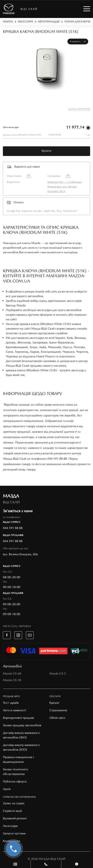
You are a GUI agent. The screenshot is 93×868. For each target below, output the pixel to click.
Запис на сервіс (14, 803)
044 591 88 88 (13, 528)
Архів (7, 789)
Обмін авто (57, 718)
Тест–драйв (11, 703)
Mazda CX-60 (12, 673)
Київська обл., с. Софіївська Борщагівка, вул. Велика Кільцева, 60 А (65, 186)
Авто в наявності (15, 710)
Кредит (54, 703)
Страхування (58, 710)
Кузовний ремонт (15, 818)
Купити (46, 151)
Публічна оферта (15, 781)
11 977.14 (75, 127)
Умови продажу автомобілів (22, 725)
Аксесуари (10, 826)
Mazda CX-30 (12, 680)
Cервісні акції (12, 811)
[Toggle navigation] (87, 9)
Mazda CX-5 (58, 673)
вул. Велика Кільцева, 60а (20, 554)
